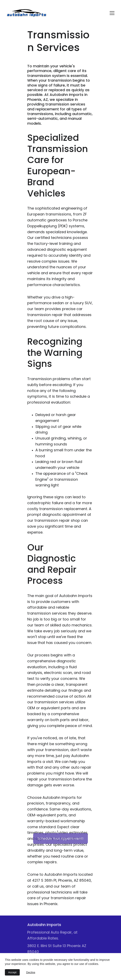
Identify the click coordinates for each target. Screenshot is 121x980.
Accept (12, 972)
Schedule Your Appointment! (60, 839)
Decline (31, 972)
